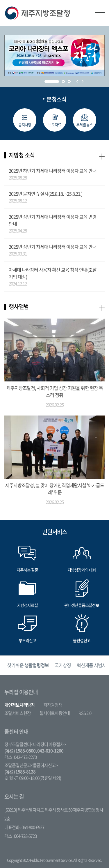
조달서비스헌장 (18, 713)
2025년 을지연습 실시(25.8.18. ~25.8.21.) (45, 194)
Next (82, 81)
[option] (28, 665)
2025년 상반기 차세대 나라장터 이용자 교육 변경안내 (53, 220)
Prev (77, 81)
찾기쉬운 (28, 665)
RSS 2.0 (85, 713)
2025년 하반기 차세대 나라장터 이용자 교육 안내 (53, 171)
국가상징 (63, 665)
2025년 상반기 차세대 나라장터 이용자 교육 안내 (53, 247)
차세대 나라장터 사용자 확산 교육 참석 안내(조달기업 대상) (53, 273)
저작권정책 (53, 705)
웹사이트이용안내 (55, 713)
